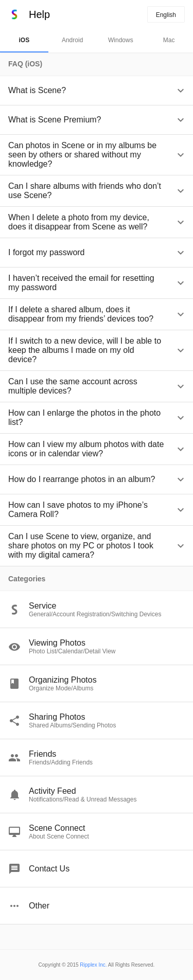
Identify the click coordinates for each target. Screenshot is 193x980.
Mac (169, 40)
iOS (24, 40)
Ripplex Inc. (93, 965)
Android (72, 40)
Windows (121, 40)
